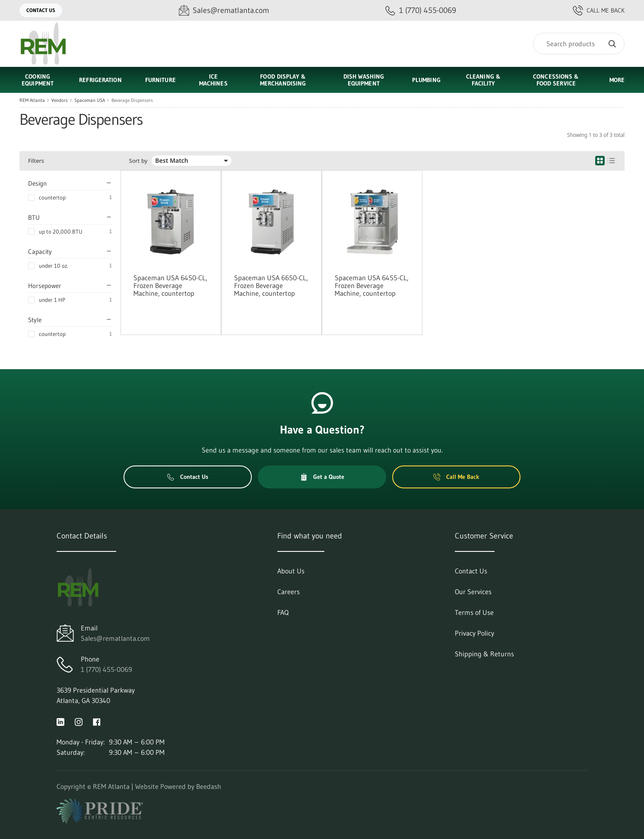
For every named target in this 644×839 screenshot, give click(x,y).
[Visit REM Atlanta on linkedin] (60, 721)
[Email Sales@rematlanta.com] (224, 11)
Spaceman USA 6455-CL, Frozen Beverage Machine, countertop (372, 285)
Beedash (209, 786)
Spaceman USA (90, 100)
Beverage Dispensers (132, 100)
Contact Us (41, 10)
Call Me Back (599, 10)
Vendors (60, 100)
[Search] (579, 44)
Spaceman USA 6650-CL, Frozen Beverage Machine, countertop (271, 285)
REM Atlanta (32, 100)
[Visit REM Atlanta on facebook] (97, 721)
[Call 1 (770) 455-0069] (421, 11)
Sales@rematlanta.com (115, 638)
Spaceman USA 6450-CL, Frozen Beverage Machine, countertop (170, 285)
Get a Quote (322, 477)
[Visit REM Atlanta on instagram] (79, 721)
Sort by (138, 161)
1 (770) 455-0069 (106, 669)
